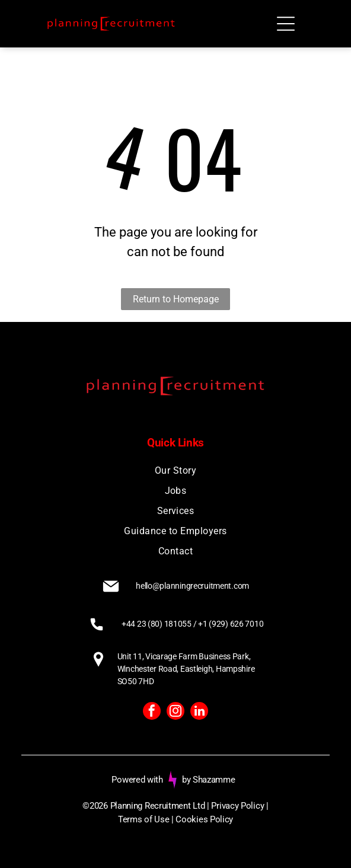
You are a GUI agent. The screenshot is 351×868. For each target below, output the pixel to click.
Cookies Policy (204, 819)
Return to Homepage (176, 299)
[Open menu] (286, 24)
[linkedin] (199, 712)
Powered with (137, 780)
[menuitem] (176, 471)
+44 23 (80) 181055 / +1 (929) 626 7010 (192, 624)
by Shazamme (209, 780)
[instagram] (175, 712)
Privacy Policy (237, 806)
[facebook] (152, 712)
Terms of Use (143, 819)
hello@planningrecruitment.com (192, 586)
